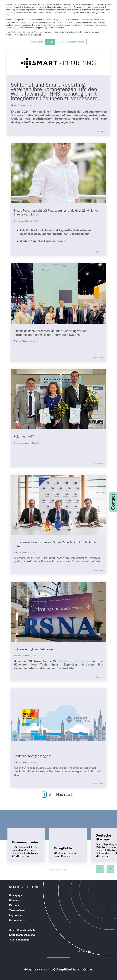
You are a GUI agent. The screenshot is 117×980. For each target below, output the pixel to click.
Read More (102, 131)
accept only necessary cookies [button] (72, 42)
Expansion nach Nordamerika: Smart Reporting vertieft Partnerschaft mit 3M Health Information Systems (50, 333)
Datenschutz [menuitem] (17, 920)
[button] (100, 869)
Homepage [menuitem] (16, 895)
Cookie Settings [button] (37, 42)
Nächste (64, 794)
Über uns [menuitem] (14, 900)
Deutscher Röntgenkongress (33, 756)
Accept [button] (50, 42)
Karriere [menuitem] (14, 905)
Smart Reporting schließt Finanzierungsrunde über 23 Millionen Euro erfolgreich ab (56, 212)
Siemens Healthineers (74, 661)
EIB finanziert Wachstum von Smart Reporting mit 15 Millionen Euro (56, 544)
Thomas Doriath (21, 221)
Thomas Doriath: (19, 105)
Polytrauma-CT (24, 436)
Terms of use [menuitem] (17, 910)
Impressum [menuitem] (16, 915)
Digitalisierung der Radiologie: (34, 649)
